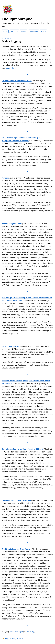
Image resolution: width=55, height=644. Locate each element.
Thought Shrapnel (18, 19)
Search (43, 31)
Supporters (34, 31)
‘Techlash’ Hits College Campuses (16, 500)
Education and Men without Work (17, 81)
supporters (11, 68)
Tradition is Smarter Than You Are (17, 549)
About (5, 31)
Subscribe (14, 31)
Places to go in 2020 (10, 346)
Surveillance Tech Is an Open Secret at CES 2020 (23, 449)
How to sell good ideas (12, 224)
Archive (24, 31)
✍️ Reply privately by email (13, 638)
